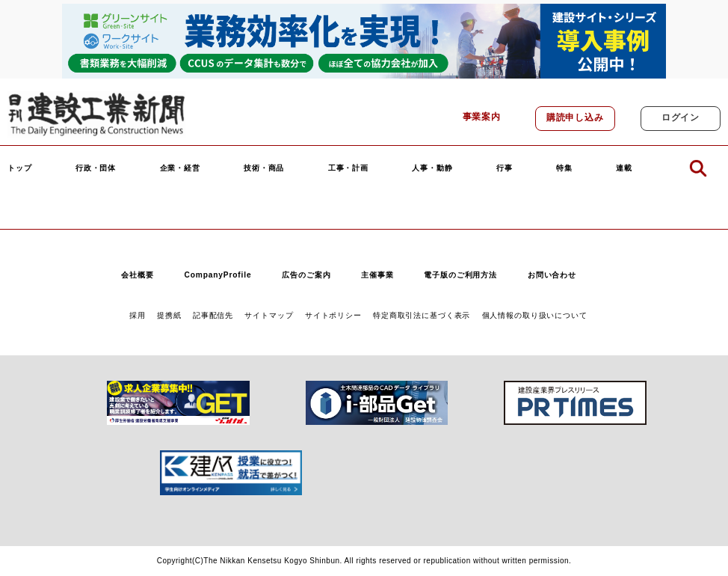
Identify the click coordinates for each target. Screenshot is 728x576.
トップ (20, 168)
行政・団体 (96, 168)
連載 (624, 168)
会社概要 (137, 275)
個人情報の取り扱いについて (535, 315)
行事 (505, 168)
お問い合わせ (552, 275)
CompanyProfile (218, 275)
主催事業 (377, 275)
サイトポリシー (333, 315)
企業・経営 (180, 168)
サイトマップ (269, 315)
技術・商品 (264, 168)
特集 (564, 168)
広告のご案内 (306, 275)
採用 (138, 315)
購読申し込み (575, 117)
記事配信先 (213, 315)
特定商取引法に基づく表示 (422, 315)
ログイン (681, 117)
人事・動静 (432, 168)
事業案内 (482, 117)
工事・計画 (348, 168)
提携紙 (169, 315)
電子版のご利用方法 (460, 275)
